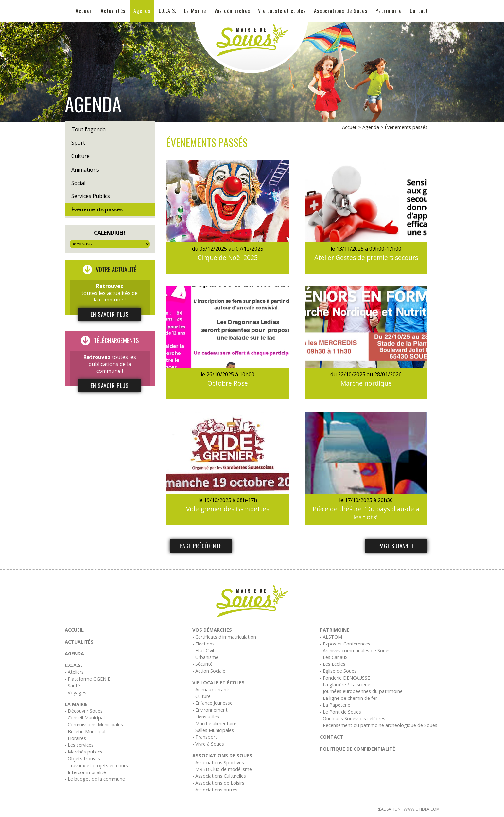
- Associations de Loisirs (218, 783)
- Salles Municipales (213, 730)
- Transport (205, 737)
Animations (85, 170)
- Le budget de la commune (95, 779)
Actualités (113, 11)
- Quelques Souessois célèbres (353, 719)
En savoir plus (110, 314)
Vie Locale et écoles (282, 11)
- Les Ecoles (333, 664)
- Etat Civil (203, 651)
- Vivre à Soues (208, 744)
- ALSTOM (331, 637)
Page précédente (200, 546)
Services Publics (91, 196)
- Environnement (210, 710)
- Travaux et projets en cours (96, 765)
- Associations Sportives (218, 763)
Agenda (142, 11)
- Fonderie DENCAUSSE (345, 678)
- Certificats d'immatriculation (224, 637)
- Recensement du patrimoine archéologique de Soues (379, 725)
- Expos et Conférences (345, 644)
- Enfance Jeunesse (212, 703)
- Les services (79, 745)
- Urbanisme (205, 657)
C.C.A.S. (167, 11)
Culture (80, 156)
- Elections (203, 644)
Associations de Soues (341, 11)
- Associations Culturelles (219, 776)
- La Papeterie (335, 705)
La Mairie (195, 11)
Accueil (84, 11)
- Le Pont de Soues (340, 712)
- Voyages (76, 692)
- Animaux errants (211, 690)
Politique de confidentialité (357, 749)
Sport (78, 143)
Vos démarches (232, 11)
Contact (419, 11)
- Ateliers (74, 672)
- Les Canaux (334, 657)
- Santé (72, 686)
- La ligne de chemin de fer (348, 698)
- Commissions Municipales (94, 725)
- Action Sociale (209, 671)
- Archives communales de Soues (355, 651)
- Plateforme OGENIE (87, 679)
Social (78, 183)
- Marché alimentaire (214, 724)
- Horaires (75, 738)
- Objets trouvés (82, 759)
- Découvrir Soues (84, 711)
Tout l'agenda (88, 129)
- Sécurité (202, 664)
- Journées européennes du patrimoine (361, 691)
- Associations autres (215, 790)
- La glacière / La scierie (345, 685)
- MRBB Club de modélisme (222, 769)
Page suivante (396, 546)
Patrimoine (389, 11)
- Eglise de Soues (338, 671)
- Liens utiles (206, 717)
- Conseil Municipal (85, 718)
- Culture (201, 696)
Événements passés (97, 209)
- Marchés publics (84, 752)
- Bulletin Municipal (85, 731)
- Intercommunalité (85, 772)
